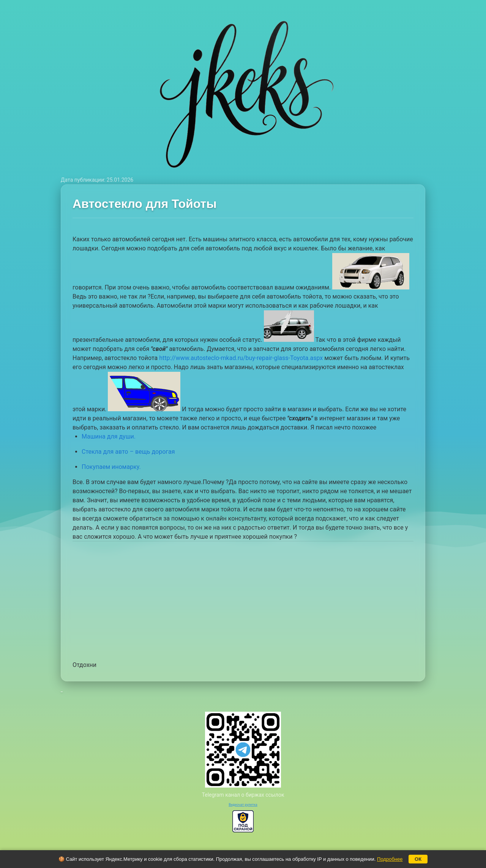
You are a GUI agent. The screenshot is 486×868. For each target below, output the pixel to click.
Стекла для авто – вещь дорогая (128, 452)
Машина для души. (109, 436)
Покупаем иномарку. (111, 467)
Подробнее (390, 859)
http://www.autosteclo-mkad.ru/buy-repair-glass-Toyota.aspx (241, 358)
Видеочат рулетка (243, 805)
